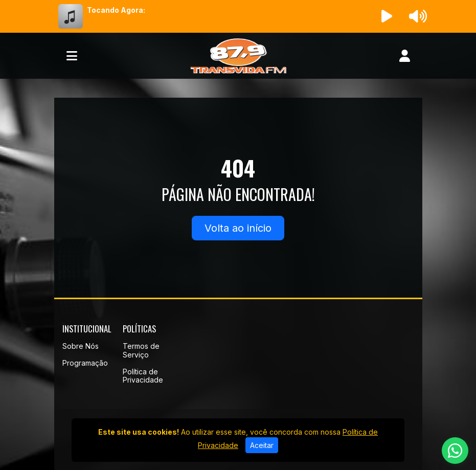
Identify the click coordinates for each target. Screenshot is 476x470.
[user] (405, 56)
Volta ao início (238, 228)
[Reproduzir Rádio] (387, 16)
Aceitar (262, 445)
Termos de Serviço (141, 350)
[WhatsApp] (455, 451)
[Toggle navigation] (72, 56)
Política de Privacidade (143, 376)
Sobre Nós (81, 346)
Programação (85, 363)
